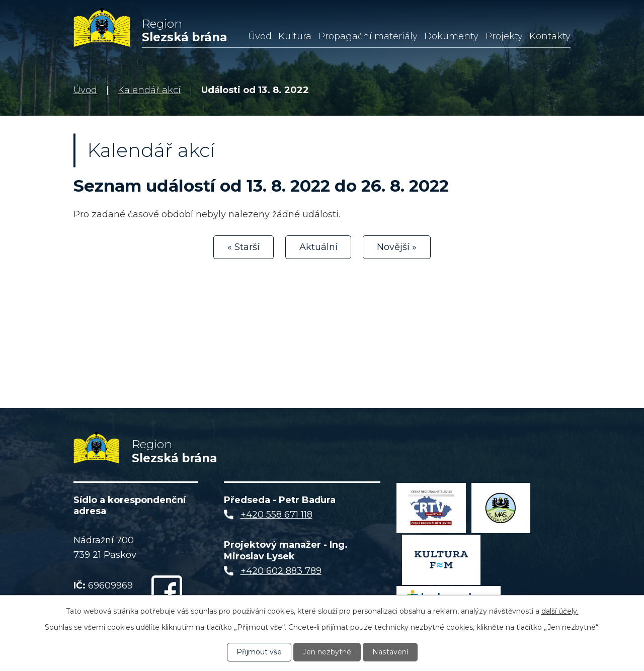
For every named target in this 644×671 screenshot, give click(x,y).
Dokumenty (451, 36)
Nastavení (390, 652)
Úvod (260, 36)
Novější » (397, 247)
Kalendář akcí (149, 90)
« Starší (244, 247)
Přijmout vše (259, 652)
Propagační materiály (368, 36)
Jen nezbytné (327, 652)
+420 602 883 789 (281, 572)
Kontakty (550, 36)
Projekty (504, 36)
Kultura (295, 36)
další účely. (560, 611)
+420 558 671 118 (276, 516)
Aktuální (318, 247)
